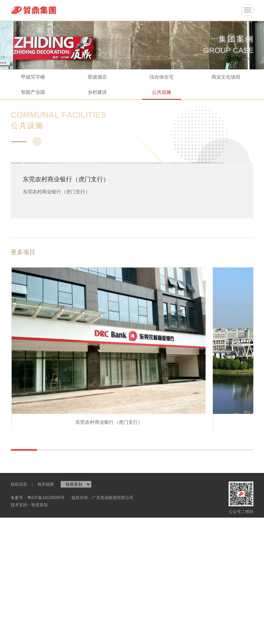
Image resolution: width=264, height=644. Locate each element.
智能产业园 (33, 92)
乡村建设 (97, 92)
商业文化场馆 (226, 77)
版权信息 (19, 619)
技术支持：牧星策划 (29, 640)
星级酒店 (97, 77)
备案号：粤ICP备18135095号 (38, 633)
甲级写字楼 (33, 77)
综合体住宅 (162, 77)
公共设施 (162, 92)
